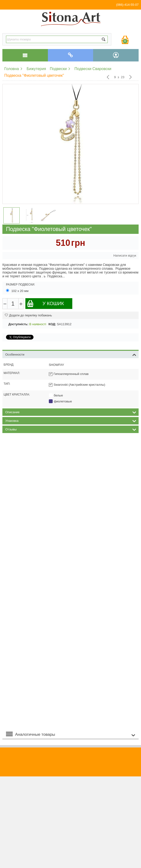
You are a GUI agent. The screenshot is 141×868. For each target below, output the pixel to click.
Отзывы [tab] (71, 429)
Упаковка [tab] (71, 420)
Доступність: (18, 324)
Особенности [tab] (71, 354)
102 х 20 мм (18, 291)
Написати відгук (125, 255)
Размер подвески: (20, 285)
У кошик (45, 304)
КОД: (52, 324)
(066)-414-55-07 (127, 5)
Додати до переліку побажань (28, 315)
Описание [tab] (71, 412)
